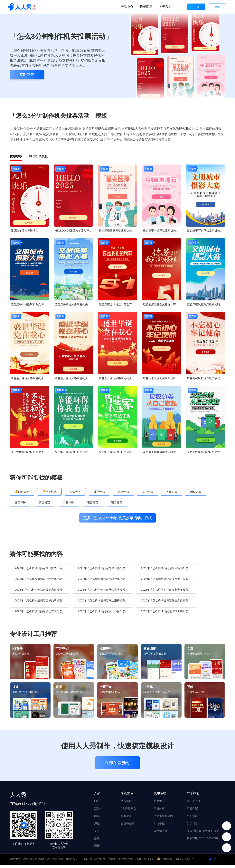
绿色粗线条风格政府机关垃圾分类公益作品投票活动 (206, 452)
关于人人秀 (194, 804)
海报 (97, 826)
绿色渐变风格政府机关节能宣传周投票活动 (74, 452)
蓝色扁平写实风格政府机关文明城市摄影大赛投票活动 (206, 231)
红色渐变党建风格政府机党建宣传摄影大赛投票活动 (30, 378)
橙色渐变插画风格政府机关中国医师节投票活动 (118, 231)
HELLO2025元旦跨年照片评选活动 (74, 231)
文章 (97, 834)
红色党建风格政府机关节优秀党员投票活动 (206, 378)
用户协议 (192, 819)
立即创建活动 (117, 766)
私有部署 (126, 819)
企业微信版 (128, 826)
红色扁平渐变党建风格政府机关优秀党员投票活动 (162, 378)
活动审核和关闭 (163, 819)
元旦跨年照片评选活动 (24, 231)
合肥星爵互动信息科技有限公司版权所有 (56, 862)
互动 (97, 811)
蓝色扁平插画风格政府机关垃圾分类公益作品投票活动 (162, 452)
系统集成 (126, 804)
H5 (96, 804)
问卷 (97, 819)
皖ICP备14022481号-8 (96, 862)
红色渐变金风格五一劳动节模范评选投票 (118, 304)
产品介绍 (192, 811)
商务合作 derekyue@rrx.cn (203, 834)
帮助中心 (159, 804)
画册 (97, 848)
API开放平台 (129, 811)
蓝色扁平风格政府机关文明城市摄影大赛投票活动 (30, 304)
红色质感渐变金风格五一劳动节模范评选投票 (162, 304)
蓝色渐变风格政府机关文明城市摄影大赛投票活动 (206, 304)
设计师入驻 (161, 834)
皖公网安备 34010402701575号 (176, 862)
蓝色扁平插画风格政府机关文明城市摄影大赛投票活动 (74, 304)
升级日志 (192, 826)
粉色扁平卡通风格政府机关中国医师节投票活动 (162, 231)
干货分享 (159, 811)
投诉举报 (159, 826)
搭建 (97, 841)
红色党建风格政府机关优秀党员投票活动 (30, 452)
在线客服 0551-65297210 (202, 841)
